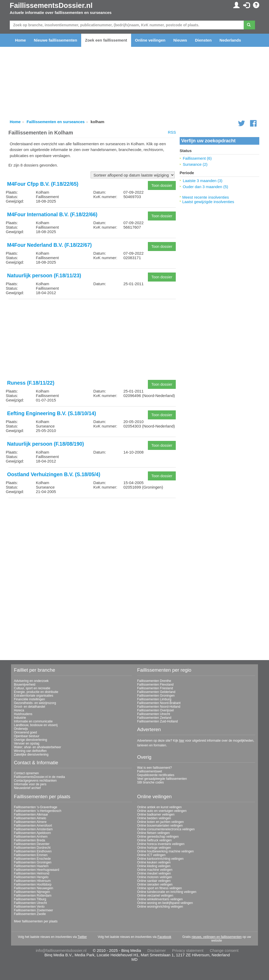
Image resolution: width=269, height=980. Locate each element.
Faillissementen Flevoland (155, 685)
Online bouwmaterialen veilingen (160, 826)
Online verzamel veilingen (155, 896)
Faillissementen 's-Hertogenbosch (38, 811)
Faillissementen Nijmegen (32, 892)
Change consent (224, 950)
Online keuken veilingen (154, 862)
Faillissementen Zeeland (154, 718)
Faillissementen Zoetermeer (33, 910)
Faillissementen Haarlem (31, 866)
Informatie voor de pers (30, 784)
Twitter (82, 937)
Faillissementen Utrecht (154, 714)
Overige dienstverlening (30, 740)
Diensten (203, 40)
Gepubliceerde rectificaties (156, 775)
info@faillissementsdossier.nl (61, 950)
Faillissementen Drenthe (154, 681)
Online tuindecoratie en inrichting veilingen (167, 892)
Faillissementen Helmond (32, 873)
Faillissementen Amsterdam (33, 829)
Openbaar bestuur (27, 736)
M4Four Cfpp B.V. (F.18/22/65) (43, 184)
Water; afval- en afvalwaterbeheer (38, 747)
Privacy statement (188, 950)
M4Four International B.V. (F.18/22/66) (52, 214)
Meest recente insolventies (206, 197)
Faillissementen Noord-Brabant (159, 703)
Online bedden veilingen (154, 818)
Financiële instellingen (29, 699)
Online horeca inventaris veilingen (161, 844)
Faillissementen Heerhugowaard (37, 870)
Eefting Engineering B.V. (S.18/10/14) (51, 413)
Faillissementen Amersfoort (33, 826)
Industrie (20, 718)
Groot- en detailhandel (30, 707)
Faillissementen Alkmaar (31, 815)
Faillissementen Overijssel (155, 710)
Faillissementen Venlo (29, 907)
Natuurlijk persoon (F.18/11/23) (44, 275)
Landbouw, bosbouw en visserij (36, 725)
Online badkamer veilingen (156, 815)
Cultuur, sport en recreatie (32, 688)
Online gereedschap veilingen (158, 837)
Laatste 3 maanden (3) (203, 181)
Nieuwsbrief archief (27, 788)
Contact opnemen (26, 773)
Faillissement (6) (197, 158)
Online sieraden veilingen (155, 884)
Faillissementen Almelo (30, 818)
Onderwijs (21, 729)
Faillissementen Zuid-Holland (157, 721)
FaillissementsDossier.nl (51, 6)
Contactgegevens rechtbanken (35, 781)
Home (20, 40)
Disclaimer (157, 950)
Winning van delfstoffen (30, 751)
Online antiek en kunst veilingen (159, 807)
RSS (172, 132)
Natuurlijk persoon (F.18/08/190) (46, 444)
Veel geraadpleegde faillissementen (162, 779)
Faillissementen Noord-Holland (159, 707)
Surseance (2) (195, 164)
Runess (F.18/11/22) (31, 383)
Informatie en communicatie (33, 721)
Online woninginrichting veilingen (160, 907)
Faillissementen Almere (30, 822)
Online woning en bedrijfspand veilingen (165, 903)
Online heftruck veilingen (154, 840)
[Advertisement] (92, 340)
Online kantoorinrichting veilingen (160, 859)
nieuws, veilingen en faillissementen (217, 937)
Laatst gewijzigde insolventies (208, 202)
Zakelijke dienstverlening (31, 755)
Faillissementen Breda (30, 840)
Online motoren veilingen (155, 877)
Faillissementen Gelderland (156, 692)
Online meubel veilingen (154, 873)
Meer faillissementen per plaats (36, 921)
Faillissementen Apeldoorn (32, 833)
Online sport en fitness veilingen (159, 888)
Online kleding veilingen (154, 866)
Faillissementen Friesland (155, 688)
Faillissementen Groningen (156, 696)
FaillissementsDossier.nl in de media (39, 777)
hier (182, 741)
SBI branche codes (150, 782)
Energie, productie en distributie (36, 692)
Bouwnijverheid (25, 685)
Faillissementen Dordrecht (32, 848)
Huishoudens (23, 714)
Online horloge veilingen (154, 848)
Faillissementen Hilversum (32, 881)
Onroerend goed (25, 732)
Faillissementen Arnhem (31, 837)
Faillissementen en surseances (56, 122)
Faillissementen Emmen (31, 855)
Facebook (164, 937)
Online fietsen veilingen (153, 833)
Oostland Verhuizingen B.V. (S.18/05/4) (54, 474)
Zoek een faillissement (106, 40)
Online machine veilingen (155, 870)
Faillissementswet (150, 771)
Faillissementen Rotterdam (33, 896)
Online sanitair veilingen (154, 881)
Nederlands (230, 40)
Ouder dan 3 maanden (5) (206, 187)
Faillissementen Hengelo (31, 877)
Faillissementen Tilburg (30, 899)
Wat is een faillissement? (154, 768)
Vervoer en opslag (27, 743)
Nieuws (180, 40)
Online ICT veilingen (151, 855)
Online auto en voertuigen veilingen (162, 811)
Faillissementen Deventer (32, 844)
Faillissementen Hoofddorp (33, 884)
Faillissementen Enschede (32, 859)
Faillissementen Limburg (154, 699)
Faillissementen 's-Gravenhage (36, 807)
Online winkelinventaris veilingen (160, 899)
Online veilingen (150, 40)
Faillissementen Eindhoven (33, 851)
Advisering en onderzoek (31, 681)
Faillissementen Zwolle (30, 914)
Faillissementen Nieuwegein (33, 888)
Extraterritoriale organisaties (33, 696)
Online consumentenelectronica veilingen (166, 829)
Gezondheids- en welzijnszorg (35, 703)
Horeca (19, 710)
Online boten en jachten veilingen (160, 822)
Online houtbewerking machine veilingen (165, 851)
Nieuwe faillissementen (56, 40)
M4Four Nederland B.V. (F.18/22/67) (49, 245)
